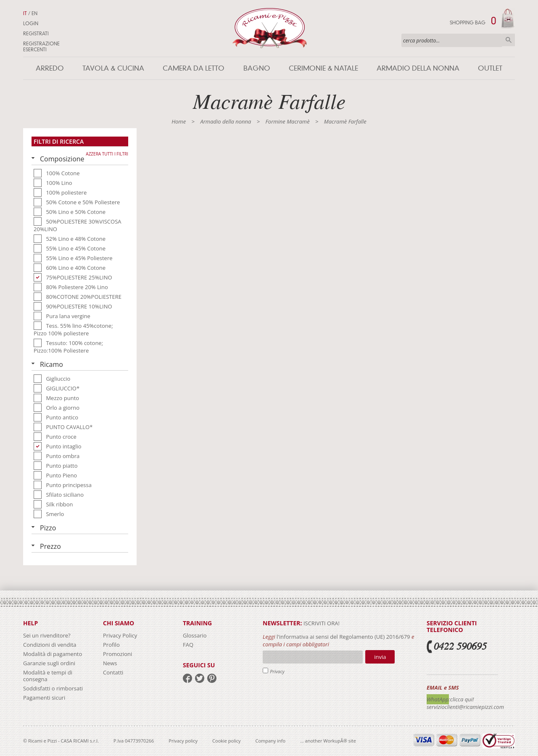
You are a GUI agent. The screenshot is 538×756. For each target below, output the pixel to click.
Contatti (113, 672)
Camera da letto (194, 68)
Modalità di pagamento (53, 654)
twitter (200, 678)
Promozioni (117, 654)
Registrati (36, 34)
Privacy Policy (120, 635)
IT (25, 13)
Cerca (509, 40)
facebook (187, 678)
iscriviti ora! (321, 623)
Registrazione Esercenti (41, 47)
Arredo (50, 68)
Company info (271, 741)
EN (34, 13)
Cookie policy (226, 741)
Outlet (490, 68)
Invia (380, 657)
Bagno (257, 68)
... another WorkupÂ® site (328, 741)
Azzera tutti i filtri (107, 154)
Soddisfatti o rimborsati (53, 688)
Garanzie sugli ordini (49, 663)
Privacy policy (183, 741)
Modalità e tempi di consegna (48, 676)
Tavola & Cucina (113, 68)
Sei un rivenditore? (47, 635)
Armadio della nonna (418, 68)
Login (31, 24)
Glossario (195, 635)
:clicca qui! (462, 699)
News (110, 663)
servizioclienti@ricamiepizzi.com (465, 707)
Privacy (277, 671)
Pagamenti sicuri (44, 698)
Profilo (111, 645)
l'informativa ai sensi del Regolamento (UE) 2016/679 (343, 637)
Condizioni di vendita (50, 645)
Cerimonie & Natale (323, 68)
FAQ (188, 645)
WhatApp (438, 699)
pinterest (212, 678)
